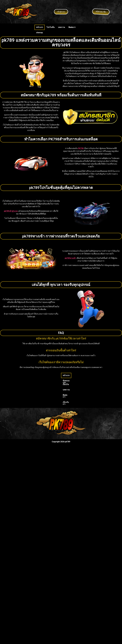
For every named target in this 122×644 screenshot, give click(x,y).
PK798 (81, 148)
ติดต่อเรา (72, 27)
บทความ (62, 27)
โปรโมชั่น (51, 27)
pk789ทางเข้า (70, 258)
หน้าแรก (40, 27)
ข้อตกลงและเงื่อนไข (50, 375)
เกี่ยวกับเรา (87, 375)
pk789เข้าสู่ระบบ (11, 211)
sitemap (39, 33)
